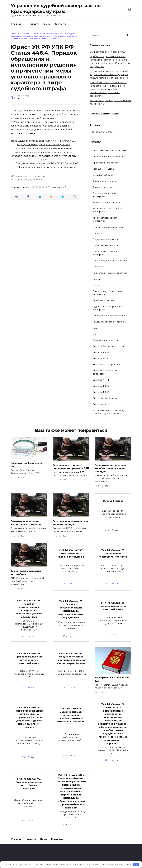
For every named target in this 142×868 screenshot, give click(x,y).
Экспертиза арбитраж (105, 398)
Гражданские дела (103, 169)
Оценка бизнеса (113, 500)
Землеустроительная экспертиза (104, 195)
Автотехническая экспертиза (109, 157)
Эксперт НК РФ (101, 358)
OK (136, 865)
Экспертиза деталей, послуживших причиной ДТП (71, 466)
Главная (16, 24)
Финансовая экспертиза (106, 340)
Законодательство (103, 187)
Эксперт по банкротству (106, 365)
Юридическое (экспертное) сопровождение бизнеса (108, 412)
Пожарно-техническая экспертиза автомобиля (26, 522)
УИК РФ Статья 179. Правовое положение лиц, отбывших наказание (29, 779)
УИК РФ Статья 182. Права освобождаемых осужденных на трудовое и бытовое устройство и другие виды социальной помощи (29, 714)
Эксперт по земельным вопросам (106, 372)
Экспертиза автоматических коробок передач (70, 522)
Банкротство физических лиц (107, 52)
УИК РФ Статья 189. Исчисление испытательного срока (113, 552)
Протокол (98, 267)
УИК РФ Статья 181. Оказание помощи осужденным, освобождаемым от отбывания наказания (71, 712)
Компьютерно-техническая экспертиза (108, 210)
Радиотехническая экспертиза (110, 273)
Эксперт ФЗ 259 (101, 386)
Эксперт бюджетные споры (108, 346)
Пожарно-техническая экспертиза (105, 253)
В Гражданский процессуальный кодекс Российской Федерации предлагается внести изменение (109, 75)
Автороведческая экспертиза (109, 150)
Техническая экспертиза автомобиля (26, 572)
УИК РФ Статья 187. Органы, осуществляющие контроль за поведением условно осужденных (71, 608)
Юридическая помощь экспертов (30, 176)
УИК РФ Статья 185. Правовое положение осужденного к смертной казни (29, 656)
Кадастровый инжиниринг (108, 202)
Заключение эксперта (105, 181)
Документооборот (103, 175)
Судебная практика (104, 300)
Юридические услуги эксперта (29, 180)
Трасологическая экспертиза (109, 322)
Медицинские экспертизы (108, 227)
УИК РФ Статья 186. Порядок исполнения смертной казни (113, 604)
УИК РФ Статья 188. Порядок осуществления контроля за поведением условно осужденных (29, 607)
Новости (34, 24)
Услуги (96, 334)
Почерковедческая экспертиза (110, 261)
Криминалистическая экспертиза (105, 219)
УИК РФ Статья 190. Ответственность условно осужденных (71, 552)
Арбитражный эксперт (105, 163)
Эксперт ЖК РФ (101, 352)
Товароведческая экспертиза (109, 316)
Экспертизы (99, 404)
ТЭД (95, 328)
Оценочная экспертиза (106, 239)
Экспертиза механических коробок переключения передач (111, 468)
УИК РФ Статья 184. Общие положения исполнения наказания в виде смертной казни (71, 656)
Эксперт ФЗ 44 (101, 392)
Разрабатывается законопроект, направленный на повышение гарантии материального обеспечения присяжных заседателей (108, 89)
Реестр (97, 279)
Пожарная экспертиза (105, 245)
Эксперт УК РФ (101, 380)
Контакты (61, 24)
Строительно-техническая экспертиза (107, 293)
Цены (47, 24)
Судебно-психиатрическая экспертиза (108, 308)
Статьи (96, 285)
